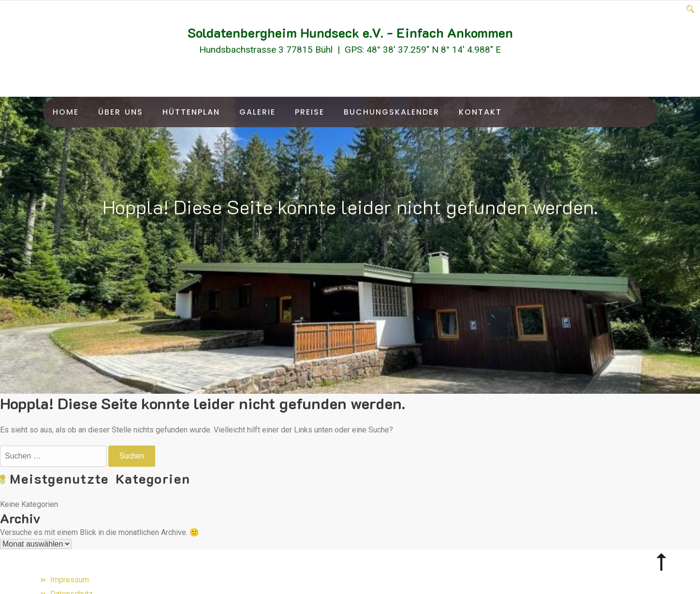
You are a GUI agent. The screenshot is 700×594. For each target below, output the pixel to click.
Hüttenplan (191, 112)
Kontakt (480, 112)
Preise (310, 112)
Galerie (257, 112)
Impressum (70, 580)
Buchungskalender (392, 112)
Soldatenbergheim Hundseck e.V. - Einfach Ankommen (350, 32)
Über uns (121, 112)
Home (66, 112)
